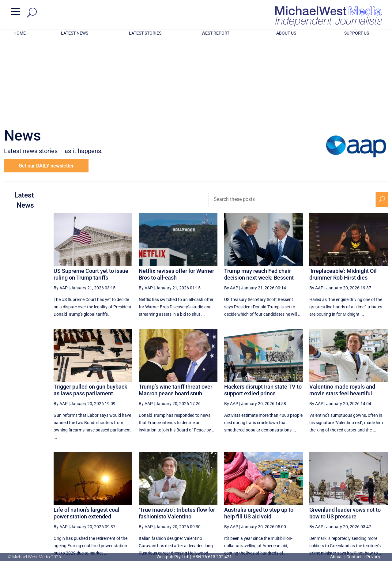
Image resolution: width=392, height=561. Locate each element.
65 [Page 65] (338, 500)
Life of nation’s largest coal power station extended (87, 433)
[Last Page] (381, 500)
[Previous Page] (246, 500)
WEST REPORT (215, 33)
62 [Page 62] (292, 500)
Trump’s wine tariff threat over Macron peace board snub (175, 310)
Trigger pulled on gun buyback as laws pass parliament (90, 310)
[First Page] (233, 500)
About (336, 557)
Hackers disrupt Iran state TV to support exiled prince (263, 310)
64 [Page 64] (322, 500)
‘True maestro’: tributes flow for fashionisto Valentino (177, 433)
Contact (354, 557)
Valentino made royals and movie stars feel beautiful (342, 310)
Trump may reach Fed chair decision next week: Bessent (259, 194)
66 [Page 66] (353, 500)
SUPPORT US (357, 33)
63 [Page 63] (307, 500)
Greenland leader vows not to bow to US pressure (345, 433)
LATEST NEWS (75, 33)
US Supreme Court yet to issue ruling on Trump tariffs (91, 194)
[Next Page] (368, 500)
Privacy (373, 557)
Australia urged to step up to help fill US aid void (259, 433)
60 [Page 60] (261, 500)
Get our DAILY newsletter (46, 86)
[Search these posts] (292, 119)
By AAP (61, 208)
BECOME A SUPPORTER (360, 521)
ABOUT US (286, 33)
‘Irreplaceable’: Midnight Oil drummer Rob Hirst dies (343, 194)
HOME (20, 33)
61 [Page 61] (276, 500)
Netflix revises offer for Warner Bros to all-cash (176, 194)
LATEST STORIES (145, 33)
